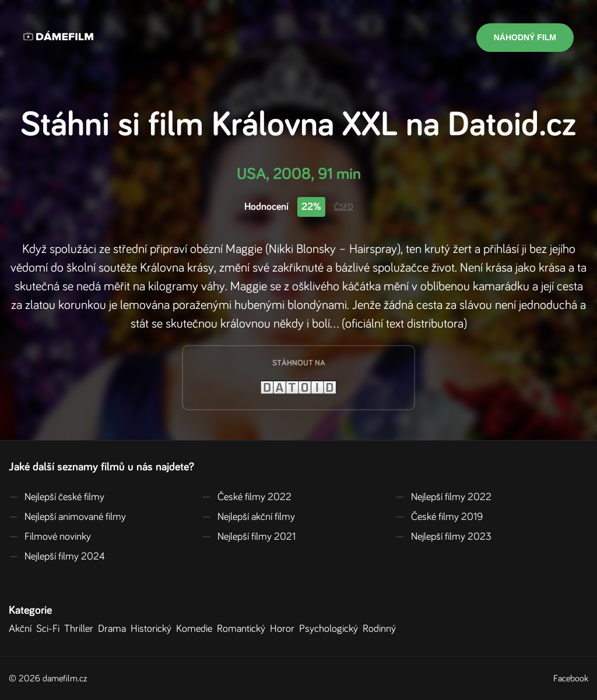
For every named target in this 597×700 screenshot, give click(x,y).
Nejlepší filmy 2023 (443, 537)
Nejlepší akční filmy (248, 517)
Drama (114, 629)
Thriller (81, 629)
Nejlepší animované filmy (67, 517)
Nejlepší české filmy (57, 497)
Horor (285, 629)
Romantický (243, 629)
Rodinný (382, 629)
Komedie (196, 629)
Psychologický (331, 629)
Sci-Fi (50, 629)
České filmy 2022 (247, 497)
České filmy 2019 (439, 517)
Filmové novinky (50, 537)
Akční (22, 629)
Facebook (571, 678)
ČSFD (344, 207)
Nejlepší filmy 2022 (443, 497)
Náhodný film (525, 37)
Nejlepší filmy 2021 (249, 537)
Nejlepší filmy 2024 (57, 557)
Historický (153, 629)
